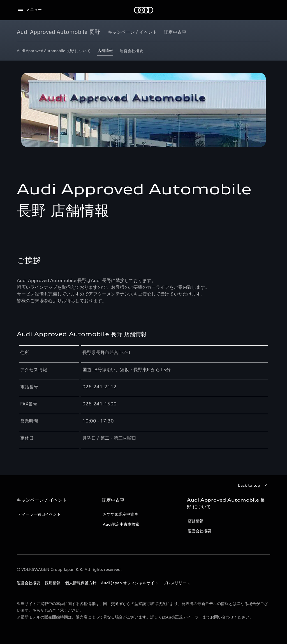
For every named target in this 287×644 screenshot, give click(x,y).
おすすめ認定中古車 (121, 514)
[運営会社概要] (131, 52)
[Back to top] (254, 485)
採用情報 (53, 583)
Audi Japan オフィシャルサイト (130, 583)
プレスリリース (177, 583)
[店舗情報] (105, 52)
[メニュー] (29, 10)
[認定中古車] (175, 32)
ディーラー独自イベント (39, 514)
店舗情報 (196, 521)
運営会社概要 (200, 531)
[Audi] (144, 10)
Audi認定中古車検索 (121, 524)
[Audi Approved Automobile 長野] (58, 32)
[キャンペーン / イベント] (133, 32)
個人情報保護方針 (81, 583)
